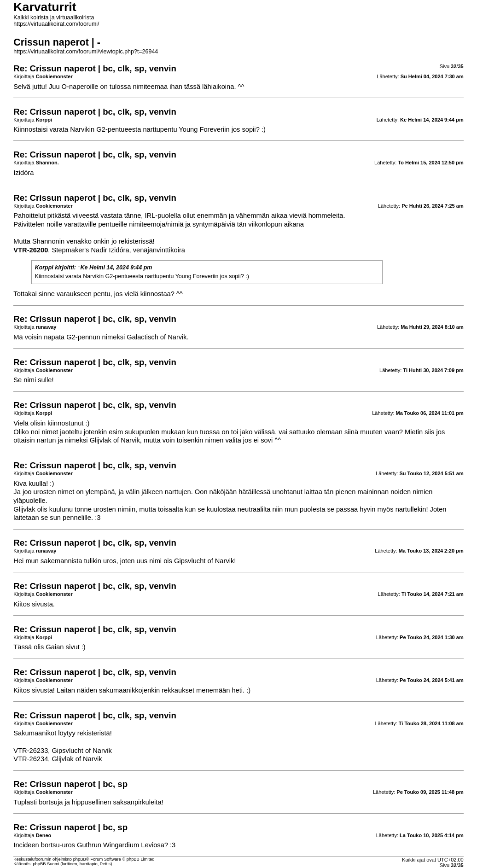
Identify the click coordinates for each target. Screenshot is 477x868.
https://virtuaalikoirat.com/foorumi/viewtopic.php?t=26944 (86, 52)
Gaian (55, 647)
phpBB (80, 859)
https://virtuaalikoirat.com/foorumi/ (56, 24)
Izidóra (23, 173)
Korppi (44, 268)
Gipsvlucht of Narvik (204, 561)
